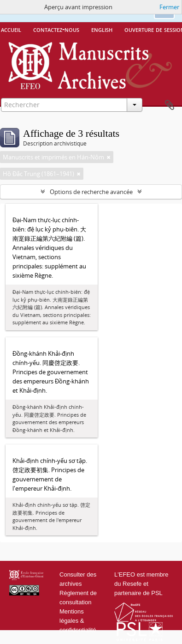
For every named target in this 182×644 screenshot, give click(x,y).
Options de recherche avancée (91, 192)
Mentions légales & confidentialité (78, 621)
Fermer (169, 7)
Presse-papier (170, 105)
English (102, 29)
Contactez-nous (56, 29)
